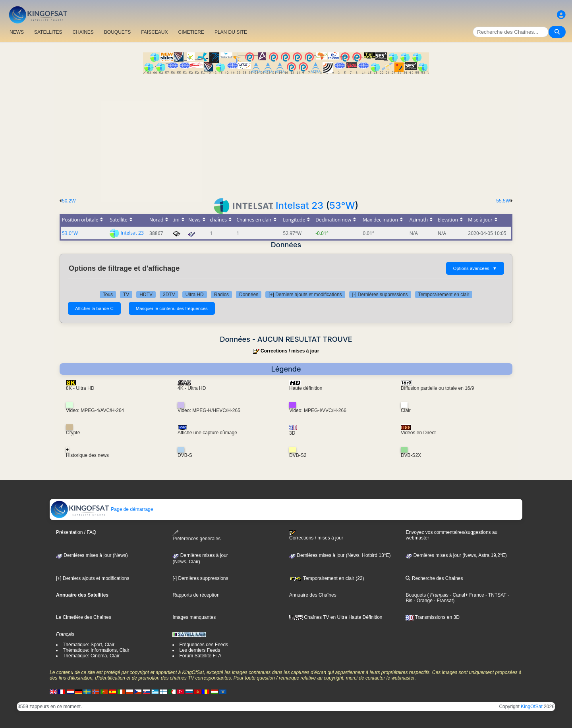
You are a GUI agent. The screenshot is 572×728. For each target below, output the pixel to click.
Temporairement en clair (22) (327, 578)
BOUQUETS (117, 32)
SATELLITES (48, 32)
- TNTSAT (495, 595)
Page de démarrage (101, 509)
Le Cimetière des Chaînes (84, 617)
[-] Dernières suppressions (380, 295)
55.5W (503, 201)
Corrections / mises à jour (290, 351)
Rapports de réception (196, 595)
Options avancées (475, 268)
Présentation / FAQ (76, 532)
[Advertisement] (286, 134)
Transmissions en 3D (432, 617)
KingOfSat (532, 707)
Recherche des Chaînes (434, 578)
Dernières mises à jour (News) (92, 555)
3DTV (169, 295)
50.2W (69, 201)
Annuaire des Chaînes (313, 595)
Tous (108, 295)
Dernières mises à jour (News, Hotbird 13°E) (340, 555)
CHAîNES (83, 32)
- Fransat (443, 601)
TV (126, 295)
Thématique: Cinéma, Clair (91, 656)
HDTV (146, 295)
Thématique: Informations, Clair (96, 650)
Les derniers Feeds (200, 650)
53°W (342, 205)
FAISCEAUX (154, 32)
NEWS (17, 32)
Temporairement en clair (444, 295)
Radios (221, 295)
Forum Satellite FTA (200, 656)
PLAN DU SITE (231, 32)
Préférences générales (196, 536)
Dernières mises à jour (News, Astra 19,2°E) (456, 555)
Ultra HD (195, 295)
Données (249, 295)
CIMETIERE (191, 32)
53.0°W (70, 233)
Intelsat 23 (300, 205)
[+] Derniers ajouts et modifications (305, 295)
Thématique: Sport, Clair (89, 645)
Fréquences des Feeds (204, 645)
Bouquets (416, 595)
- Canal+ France (466, 595)
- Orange (422, 601)
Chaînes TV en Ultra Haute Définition (336, 617)
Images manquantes (194, 617)
